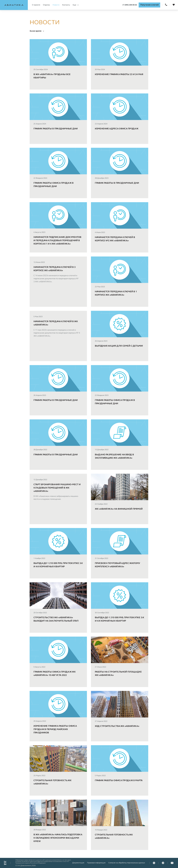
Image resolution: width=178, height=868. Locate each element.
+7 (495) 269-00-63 (130, 5)
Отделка (46, 5)
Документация (78, 863)
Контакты (66, 5)
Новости (56, 5)
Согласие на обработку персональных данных (127, 863)
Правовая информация (96, 863)
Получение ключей (149, 5)
